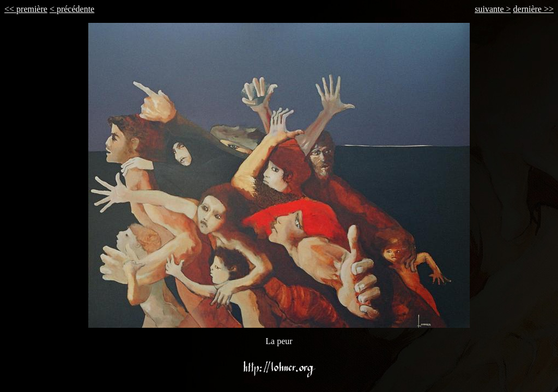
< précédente (72, 9)
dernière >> (533, 9)
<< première (26, 9)
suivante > (493, 9)
